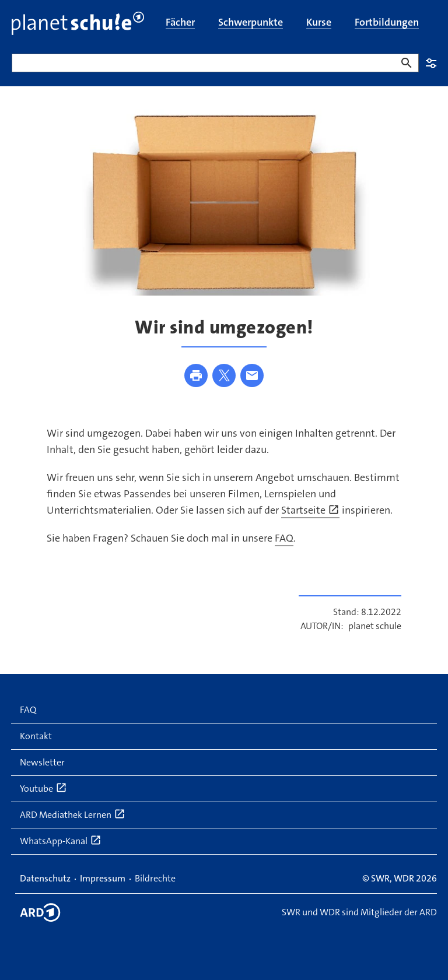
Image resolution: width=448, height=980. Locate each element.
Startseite (310, 510)
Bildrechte (155, 878)
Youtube (43, 788)
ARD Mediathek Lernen (73, 814)
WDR (404, 878)
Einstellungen (431, 63)
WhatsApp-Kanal (61, 841)
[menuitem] (180, 23)
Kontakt (36, 736)
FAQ (284, 538)
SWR (380, 878)
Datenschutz (45, 878)
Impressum (103, 878)
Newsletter (42, 762)
